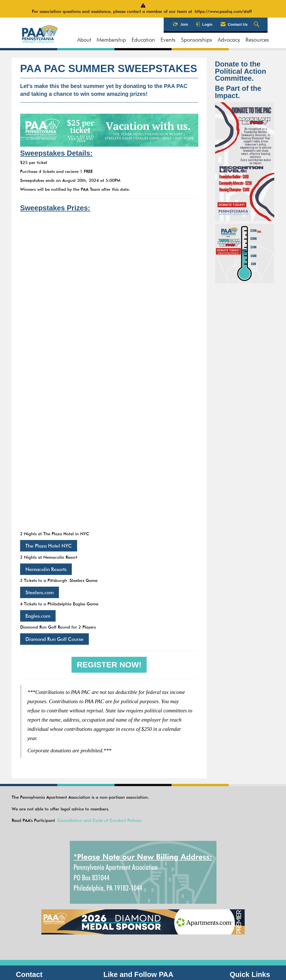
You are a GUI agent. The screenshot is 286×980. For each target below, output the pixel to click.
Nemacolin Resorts (46, 569)
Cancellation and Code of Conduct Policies (99, 820)
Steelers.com (40, 592)
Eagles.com (38, 616)
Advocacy (229, 40)
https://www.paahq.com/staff (225, 11)
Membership (111, 40)
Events (168, 40)
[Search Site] (257, 25)
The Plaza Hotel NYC (49, 546)
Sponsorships (196, 40)
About (84, 40)
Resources (257, 40)
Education (143, 40)
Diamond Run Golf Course (54, 639)
